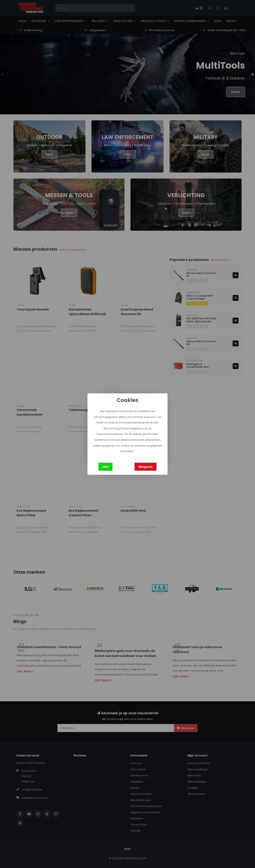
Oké (105, 466)
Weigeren (146, 466)
